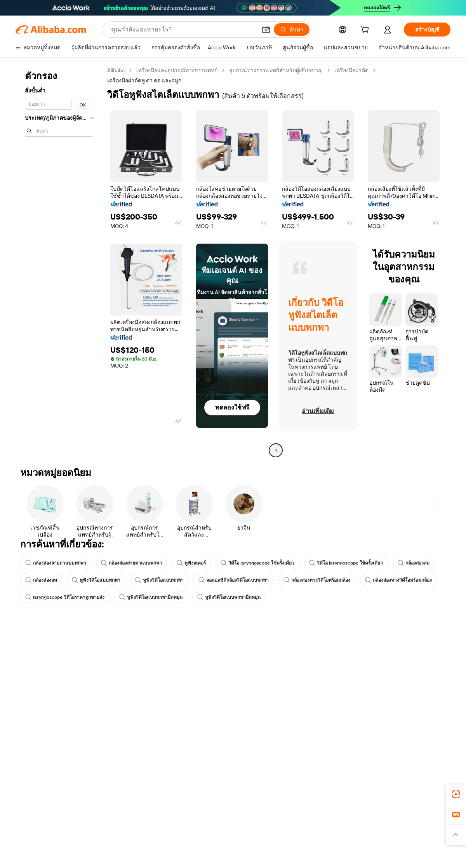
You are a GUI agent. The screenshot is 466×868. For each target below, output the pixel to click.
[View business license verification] (300, 853)
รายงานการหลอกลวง (41, 708)
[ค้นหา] (292, 30)
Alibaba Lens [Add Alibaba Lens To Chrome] (42, 785)
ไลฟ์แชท (26, 663)
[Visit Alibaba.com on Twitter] (400, 724)
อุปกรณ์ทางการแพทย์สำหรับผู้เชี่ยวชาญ (276, 70)
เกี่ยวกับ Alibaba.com (397, 648)
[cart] (366, 31)
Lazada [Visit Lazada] (244, 819)
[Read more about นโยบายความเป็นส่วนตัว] (301, 835)
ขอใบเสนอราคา (213, 648)
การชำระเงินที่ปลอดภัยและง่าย (142, 657)
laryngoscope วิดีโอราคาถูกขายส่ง (65, 597)
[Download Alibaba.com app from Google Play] (424, 785)
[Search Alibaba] (183, 30)
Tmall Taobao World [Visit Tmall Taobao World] (184, 819)
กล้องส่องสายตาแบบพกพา (56, 563)
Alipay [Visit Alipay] (222, 819)
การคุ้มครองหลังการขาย (134, 701)
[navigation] (59, 261)
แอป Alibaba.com (314, 785)
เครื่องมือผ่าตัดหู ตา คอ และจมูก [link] (144, 80)
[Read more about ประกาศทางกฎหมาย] (91, 835)
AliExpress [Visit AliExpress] (112, 819)
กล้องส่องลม (414, 563)
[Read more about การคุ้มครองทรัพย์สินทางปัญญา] (229, 835)
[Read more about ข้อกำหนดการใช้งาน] (360, 835)
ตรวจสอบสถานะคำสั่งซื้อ (45, 678)
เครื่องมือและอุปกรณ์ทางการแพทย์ (177, 70)
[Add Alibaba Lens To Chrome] (124, 785)
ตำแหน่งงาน (388, 693)
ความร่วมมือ (298, 700)
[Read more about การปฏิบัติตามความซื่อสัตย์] (421, 835)
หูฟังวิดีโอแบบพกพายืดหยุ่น (151, 597)
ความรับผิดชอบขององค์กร (404, 663)
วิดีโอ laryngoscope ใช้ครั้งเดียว (257, 563)
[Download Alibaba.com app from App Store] (367, 785)
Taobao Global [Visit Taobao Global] (276, 819)
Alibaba (116, 70)
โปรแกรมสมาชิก (214, 663)
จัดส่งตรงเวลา (122, 687)
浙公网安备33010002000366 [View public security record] (343, 853)
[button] (266, 30)
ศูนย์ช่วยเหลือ (32, 648)
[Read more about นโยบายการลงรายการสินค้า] (154, 835)
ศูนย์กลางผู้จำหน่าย (306, 663)
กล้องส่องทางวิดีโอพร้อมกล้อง (317, 580)
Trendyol (326, 819)
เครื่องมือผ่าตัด (351, 70)
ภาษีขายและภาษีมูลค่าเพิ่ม (226, 678)
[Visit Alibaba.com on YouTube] (423, 724)
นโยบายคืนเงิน (123, 672)
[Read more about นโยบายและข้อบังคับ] (37, 835)
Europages (356, 819)
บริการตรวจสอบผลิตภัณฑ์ (136, 716)
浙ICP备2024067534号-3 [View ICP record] (421, 853)
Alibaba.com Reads (217, 693)
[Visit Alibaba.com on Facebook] (376, 724)
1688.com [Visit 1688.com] (143, 819)
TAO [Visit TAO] (304, 819)
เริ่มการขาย (297, 648)
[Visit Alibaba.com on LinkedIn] (388, 724)
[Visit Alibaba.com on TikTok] (435, 724)
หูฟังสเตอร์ (191, 563)
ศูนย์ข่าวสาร (388, 678)
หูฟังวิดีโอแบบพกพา (96, 580)
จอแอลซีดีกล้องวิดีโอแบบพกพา (234, 580)
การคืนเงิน (28, 693)
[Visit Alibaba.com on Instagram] (411, 724)
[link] (456, 794)
